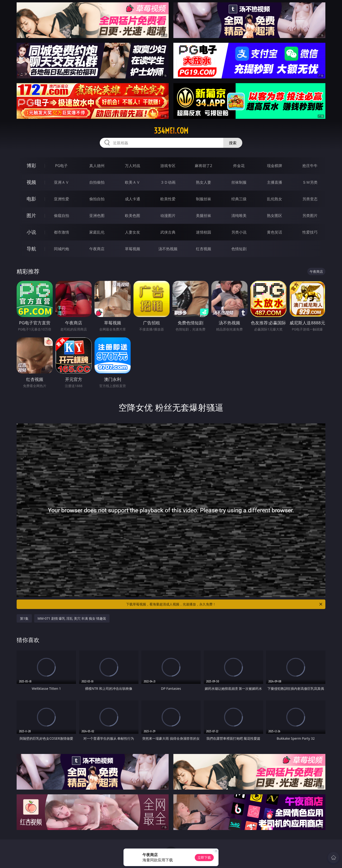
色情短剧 (239, 249)
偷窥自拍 (62, 216)
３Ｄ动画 (168, 182)
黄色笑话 (275, 232)
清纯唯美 (239, 216)
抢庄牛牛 (310, 166)
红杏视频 (204, 249)
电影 (31, 199)
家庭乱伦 (97, 232)
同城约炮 (62, 249)
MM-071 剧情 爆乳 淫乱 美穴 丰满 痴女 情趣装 (72, 618)
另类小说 (239, 232)
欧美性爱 (168, 199)
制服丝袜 (204, 199)
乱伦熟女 (275, 199)
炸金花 (239, 166)
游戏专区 (168, 166)
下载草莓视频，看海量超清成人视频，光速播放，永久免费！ (225, 604)
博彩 (31, 165)
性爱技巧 (310, 232)
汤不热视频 (168, 249)
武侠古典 (168, 232)
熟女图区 (275, 216)
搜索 (233, 143)
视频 (31, 182)
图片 (31, 215)
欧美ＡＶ (133, 182)
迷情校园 (204, 232)
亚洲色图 (97, 216)
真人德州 (97, 166)
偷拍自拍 (97, 199)
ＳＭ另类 (310, 182)
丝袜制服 (239, 182)
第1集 (24, 618)
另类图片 (310, 216)
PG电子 (61, 166)
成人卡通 (133, 199)
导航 (31, 249)
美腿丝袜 (204, 216)
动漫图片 (168, 216)
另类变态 (310, 199)
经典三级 (239, 199)
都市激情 (62, 232)
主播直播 (275, 182)
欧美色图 (133, 216)
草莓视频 (133, 249)
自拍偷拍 (97, 182)
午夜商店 (97, 249)
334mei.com (171, 131)
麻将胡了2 (203, 166)
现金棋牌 (275, 166)
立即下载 (204, 857)
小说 (31, 232)
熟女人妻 (204, 182)
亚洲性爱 (62, 199)
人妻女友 (133, 232)
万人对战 (133, 166)
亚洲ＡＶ (62, 182)
